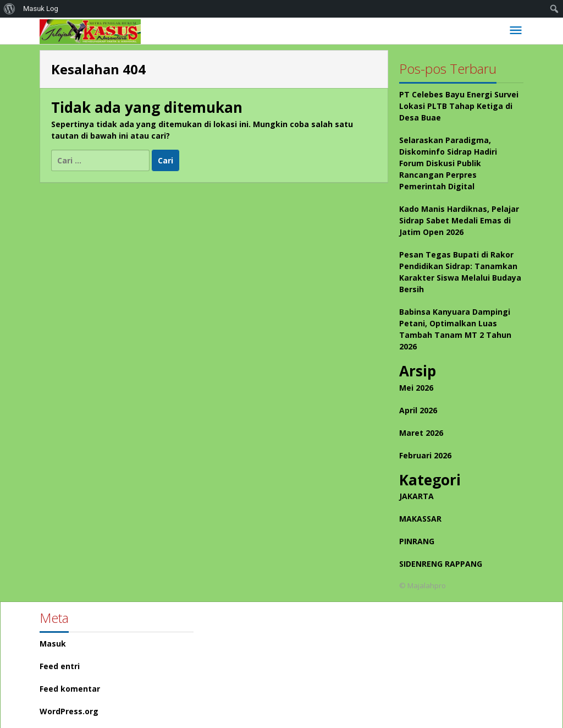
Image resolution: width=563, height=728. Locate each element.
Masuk (53, 644)
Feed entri (60, 666)
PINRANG (417, 541)
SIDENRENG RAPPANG (441, 564)
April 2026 (418, 410)
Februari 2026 (425, 455)
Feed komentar (70, 689)
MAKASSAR (420, 519)
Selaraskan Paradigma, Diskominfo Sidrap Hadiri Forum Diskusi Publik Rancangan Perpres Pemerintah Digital (448, 163)
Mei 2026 (416, 388)
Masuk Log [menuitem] (41, 9)
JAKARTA (416, 496)
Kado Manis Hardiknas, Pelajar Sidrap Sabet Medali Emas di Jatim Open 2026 (459, 220)
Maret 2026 (421, 433)
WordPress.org (69, 711)
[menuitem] (10, 9)
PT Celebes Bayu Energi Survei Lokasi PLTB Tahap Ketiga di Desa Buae (459, 106)
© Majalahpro (423, 585)
